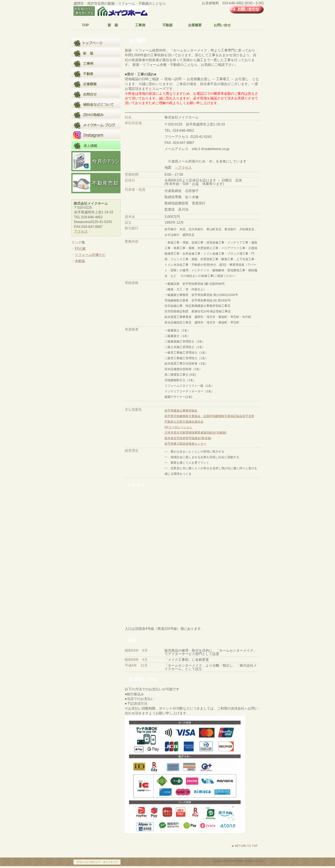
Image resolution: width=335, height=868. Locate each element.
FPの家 (80, 249)
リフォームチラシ (96, 161)
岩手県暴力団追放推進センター (185, 444)
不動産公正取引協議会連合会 (184, 422)
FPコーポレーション (178, 427)
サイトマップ (110, 862)
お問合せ (96, 94)
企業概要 (96, 83)
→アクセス (183, 168)
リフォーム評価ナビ (90, 255)
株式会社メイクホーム (113, 12)
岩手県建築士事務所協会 (181, 410)
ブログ (96, 124)
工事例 (96, 63)
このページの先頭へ (244, 846)
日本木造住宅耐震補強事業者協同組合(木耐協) (195, 433)
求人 (96, 145)
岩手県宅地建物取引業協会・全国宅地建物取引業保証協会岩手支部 (209, 416)
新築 (96, 53)
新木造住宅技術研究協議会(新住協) (188, 438)
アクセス (81, 231)
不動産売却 (96, 183)
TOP (96, 42)
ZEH (96, 114)
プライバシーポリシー (88, 862)
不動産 (96, 73)
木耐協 (80, 261)
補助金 (96, 104)
